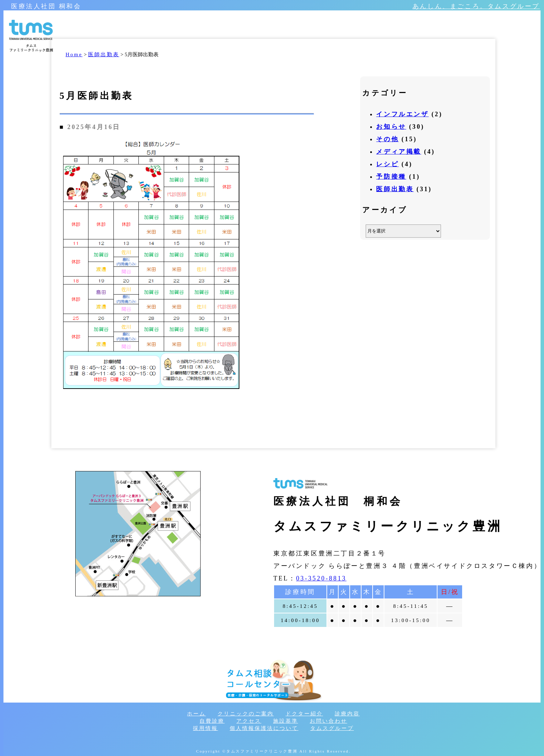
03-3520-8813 (321, 578)
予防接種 (391, 177)
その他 (387, 139)
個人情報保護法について (264, 728)
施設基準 (286, 721)
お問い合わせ (329, 721)
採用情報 (205, 728)
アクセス (249, 721)
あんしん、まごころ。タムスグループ (476, 6)
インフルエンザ (402, 114)
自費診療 (212, 721)
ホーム (196, 714)
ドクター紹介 (304, 714)
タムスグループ (332, 728)
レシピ (387, 164)
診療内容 (347, 714)
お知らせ (391, 127)
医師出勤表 (395, 189)
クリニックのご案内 (246, 714)
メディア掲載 (399, 152)
